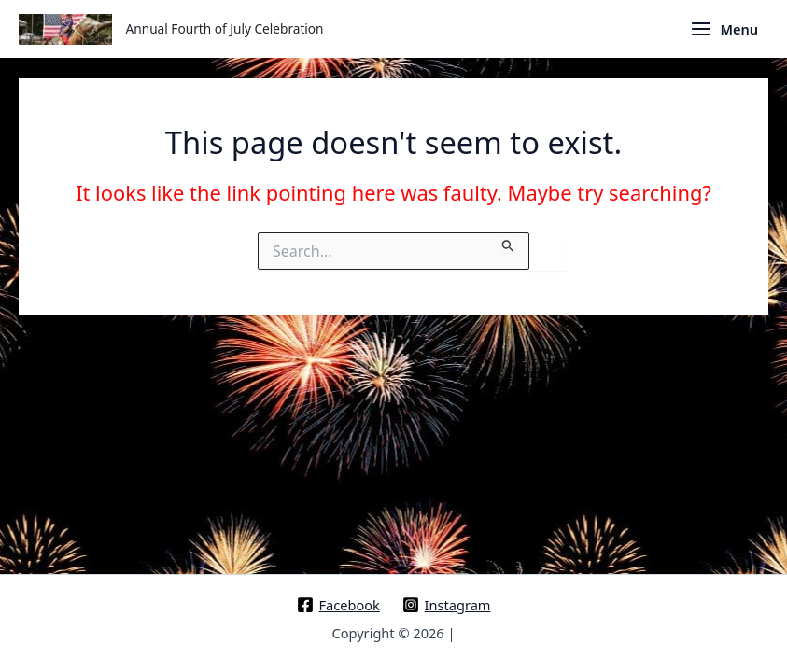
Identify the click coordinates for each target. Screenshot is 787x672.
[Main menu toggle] (724, 29)
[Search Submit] (508, 242)
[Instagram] (447, 605)
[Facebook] (338, 605)
